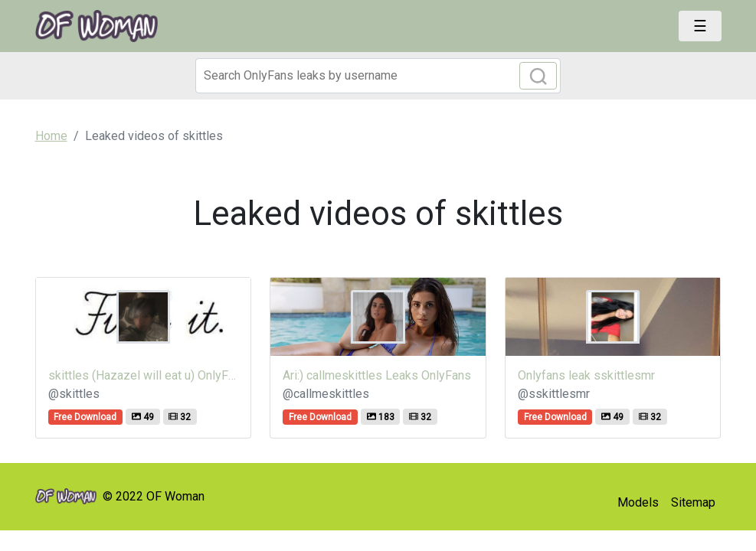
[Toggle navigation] (700, 26)
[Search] (378, 76)
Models (638, 502)
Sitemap (693, 502)
